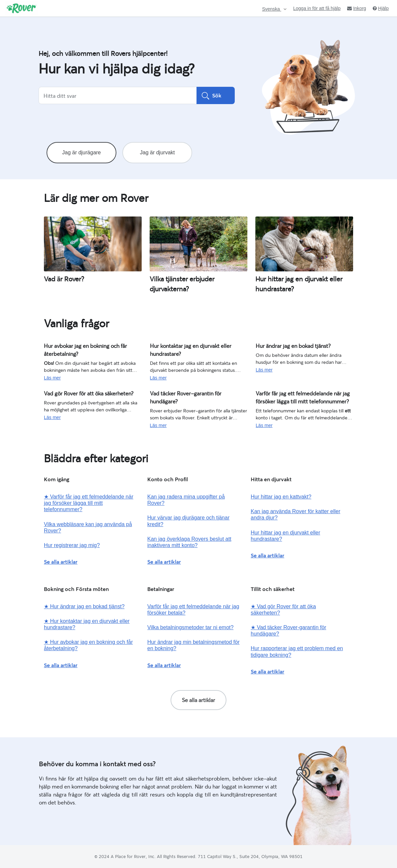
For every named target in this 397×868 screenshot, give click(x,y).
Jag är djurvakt (157, 152)
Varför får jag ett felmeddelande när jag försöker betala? (193, 610)
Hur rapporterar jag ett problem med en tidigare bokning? (297, 651)
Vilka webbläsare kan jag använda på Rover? (88, 527)
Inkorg (357, 8)
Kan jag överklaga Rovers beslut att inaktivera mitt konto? (189, 542)
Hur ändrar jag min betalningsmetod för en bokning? (193, 645)
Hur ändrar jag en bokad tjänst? (288, 345)
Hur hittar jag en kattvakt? (281, 497)
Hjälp (381, 8)
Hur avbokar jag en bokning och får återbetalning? (80, 349)
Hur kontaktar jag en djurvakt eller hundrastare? (185, 349)
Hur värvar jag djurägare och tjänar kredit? (188, 521)
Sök (216, 95)
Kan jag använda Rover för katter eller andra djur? (295, 514)
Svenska (272, 9)
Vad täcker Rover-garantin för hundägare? (193, 393)
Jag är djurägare (82, 152)
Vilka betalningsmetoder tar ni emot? (190, 627)
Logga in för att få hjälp (317, 8)
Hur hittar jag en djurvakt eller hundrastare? (285, 536)
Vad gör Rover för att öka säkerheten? (83, 393)
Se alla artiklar (61, 562)
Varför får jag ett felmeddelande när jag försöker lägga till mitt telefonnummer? (296, 396)
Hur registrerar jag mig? (72, 545)
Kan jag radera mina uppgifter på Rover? (186, 500)
